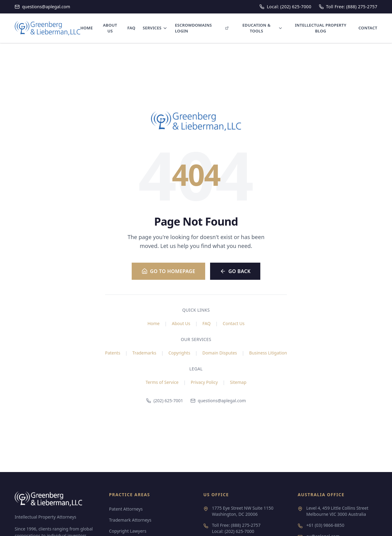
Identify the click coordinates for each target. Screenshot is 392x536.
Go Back (235, 271)
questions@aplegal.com (218, 401)
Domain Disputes (220, 353)
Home (153, 323)
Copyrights (179, 353)
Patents (113, 353)
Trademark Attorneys (130, 520)
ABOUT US (110, 28)
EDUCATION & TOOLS (262, 28)
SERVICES (155, 28)
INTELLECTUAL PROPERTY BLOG (321, 28)
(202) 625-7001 (165, 401)
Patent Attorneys (126, 509)
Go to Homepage (168, 271)
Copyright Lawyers (128, 531)
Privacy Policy (204, 382)
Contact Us (234, 323)
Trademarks (144, 353)
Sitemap (238, 382)
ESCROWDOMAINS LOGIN (202, 28)
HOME (87, 28)
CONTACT (368, 28)
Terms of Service (162, 382)
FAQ (131, 28)
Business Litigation (268, 353)
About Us (181, 323)
